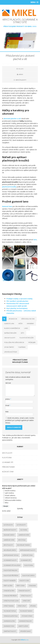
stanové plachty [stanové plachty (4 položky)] (24, 591)
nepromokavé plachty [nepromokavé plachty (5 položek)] (28, 550)
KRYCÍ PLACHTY (21, 80)
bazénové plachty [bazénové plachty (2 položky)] (10, 530)
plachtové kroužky (9, 187)
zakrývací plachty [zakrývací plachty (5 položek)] (10, 631)
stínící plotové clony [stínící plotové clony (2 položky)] (11, 601)
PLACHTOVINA (7, 458)
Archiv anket (6, 511)
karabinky (30, 324)
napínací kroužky (10, 333)
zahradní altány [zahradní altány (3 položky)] (9, 621)
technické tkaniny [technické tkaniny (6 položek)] (26, 611)
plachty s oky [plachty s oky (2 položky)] (24, 581)
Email (7, 405)
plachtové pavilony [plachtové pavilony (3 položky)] (11, 570)
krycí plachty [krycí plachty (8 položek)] (8, 545)
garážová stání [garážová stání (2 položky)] (24, 535)
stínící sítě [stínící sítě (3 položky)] (26, 601)
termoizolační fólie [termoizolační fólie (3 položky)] (11, 616)
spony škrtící (9, 347)
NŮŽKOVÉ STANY (8, 472)
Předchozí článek (20, 360)
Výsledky (20, 509)
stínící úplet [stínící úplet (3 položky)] (22, 606)
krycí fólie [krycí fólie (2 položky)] (22, 540)
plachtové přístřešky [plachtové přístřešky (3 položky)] (11, 576)
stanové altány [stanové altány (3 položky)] (9, 591)
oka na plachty (10, 338)
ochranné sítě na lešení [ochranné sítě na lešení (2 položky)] (12, 565)
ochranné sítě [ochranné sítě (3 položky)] (26, 560)
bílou (7, 503)
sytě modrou (9, 493)
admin (21, 74)
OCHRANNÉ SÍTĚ (8, 462)
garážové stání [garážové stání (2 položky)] (9, 540)
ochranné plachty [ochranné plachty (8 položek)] (10, 560)
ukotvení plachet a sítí (12, 119)
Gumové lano (7, 206)
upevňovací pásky (11, 352)
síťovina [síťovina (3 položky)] (33, 606)
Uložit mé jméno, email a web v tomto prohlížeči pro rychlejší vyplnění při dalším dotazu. (20, 420)
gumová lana (9, 324)
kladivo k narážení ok (12, 328)
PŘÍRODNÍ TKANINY (8, 467)
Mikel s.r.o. (25, 640)
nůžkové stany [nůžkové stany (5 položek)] (28, 555)
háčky (21, 324)
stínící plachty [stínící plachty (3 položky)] (26, 596)
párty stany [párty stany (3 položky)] (21, 586)
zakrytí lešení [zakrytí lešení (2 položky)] (23, 626)
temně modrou (10, 491)
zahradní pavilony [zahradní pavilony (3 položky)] (25, 621)
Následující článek (20, 362)
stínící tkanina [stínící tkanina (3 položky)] (9, 606)
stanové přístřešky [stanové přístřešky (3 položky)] (10, 596)
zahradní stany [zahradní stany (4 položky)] (9, 626)
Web (7, 412)
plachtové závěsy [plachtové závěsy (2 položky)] (28, 576)
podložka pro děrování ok (14, 342)
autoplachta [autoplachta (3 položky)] (8, 525)
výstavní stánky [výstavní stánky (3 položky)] (27, 616)
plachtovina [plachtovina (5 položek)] (29, 565)
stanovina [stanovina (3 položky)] (32, 586)
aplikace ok (13, 319)
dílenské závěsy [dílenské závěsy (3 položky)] (9, 535)
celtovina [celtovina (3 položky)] (24, 530)
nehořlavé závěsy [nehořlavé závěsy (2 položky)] (10, 550)
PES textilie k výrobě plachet (17, 301)
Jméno (8, 399)
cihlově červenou (11, 498)
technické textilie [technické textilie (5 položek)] (10, 611)
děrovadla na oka (28, 319)
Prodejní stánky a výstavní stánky (19, 299)
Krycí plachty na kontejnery (17, 308)
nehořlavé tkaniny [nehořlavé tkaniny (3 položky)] (24, 545)
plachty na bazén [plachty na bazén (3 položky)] (10, 581)
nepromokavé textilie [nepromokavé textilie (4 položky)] (11, 555)
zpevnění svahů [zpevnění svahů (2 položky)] (25, 631)
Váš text (8, 383)
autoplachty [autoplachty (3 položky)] (21, 525)
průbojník (32, 342)
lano (35, 240)
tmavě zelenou (10, 495)
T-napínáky (22, 347)
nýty (23, 333)
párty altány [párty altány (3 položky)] (8, 586)
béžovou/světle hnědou (13, 500)
